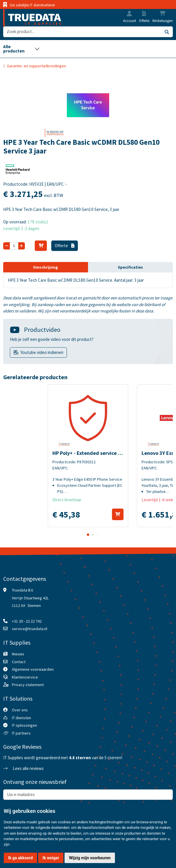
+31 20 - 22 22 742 (27, 621)
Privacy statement (28, 685)
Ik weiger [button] (51, 858)
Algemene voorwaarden (33, 669)
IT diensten (21, 718)
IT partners (21, 733)
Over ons (20, 710)
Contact (19, 662)
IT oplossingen (24, 725)
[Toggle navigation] (21, 49)
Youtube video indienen (42, 352)
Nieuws (18, 654)
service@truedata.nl (30, 629)
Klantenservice (25, 677)
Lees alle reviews (23, 768)
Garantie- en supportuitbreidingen (36, 66)
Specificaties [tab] (130, 267)
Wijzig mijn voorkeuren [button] (90, 858)
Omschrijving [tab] (45, 267)
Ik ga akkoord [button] (20, 858)
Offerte (65, 246)
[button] (129, 14)
